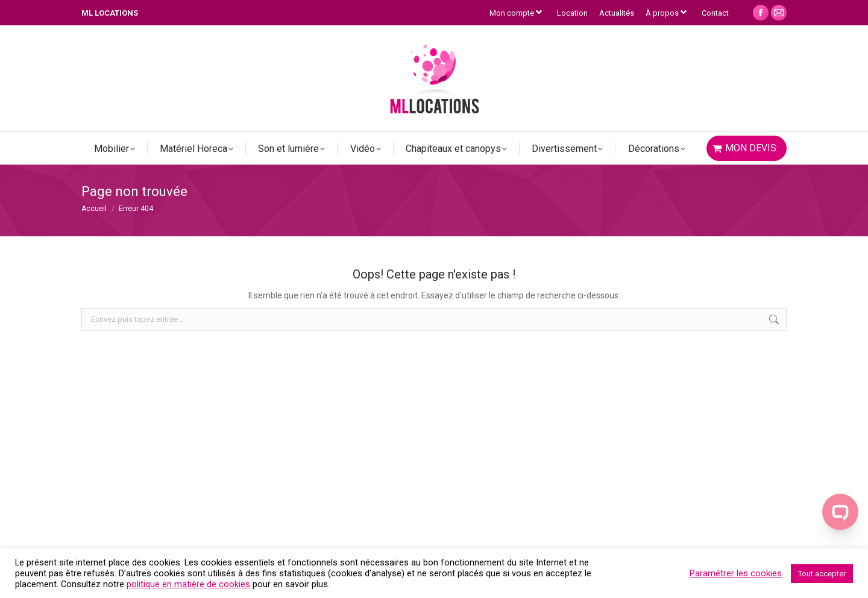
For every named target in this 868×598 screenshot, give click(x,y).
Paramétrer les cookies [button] (736, 573)
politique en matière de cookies (188, 584)
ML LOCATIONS (110, 13)
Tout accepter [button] (822, 574)
